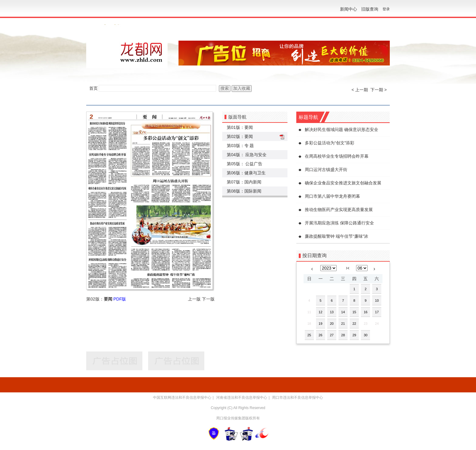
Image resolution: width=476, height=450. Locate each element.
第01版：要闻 (240, 127)
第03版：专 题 (240, 146)
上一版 (194, 299)
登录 (386, 9)
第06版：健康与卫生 (246, 173)
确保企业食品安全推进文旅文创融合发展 (343, 183)
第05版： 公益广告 (245, 164)
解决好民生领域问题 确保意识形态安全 (342, 129)
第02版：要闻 (240, 136)
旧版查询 (370, 9)
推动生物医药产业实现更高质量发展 (339, 210)
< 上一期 (360, 90)
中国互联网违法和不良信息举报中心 (182, 398)
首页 (93, 88)
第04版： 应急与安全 (247, 155)
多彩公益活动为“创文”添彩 (330, 143)
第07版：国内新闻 (244, 182)
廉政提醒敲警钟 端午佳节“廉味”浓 (337, 236)
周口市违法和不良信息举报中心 (297, 398)
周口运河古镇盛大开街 (326, 170)
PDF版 (120, 299)
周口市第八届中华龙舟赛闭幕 (332, 196)
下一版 (208, 299)
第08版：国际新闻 (244, 191)
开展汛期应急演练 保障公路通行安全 (339, 223)
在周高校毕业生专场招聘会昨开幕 (337, 156)
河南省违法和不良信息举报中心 (242, 398)
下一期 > (379, 90)
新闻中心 (348, 9)
